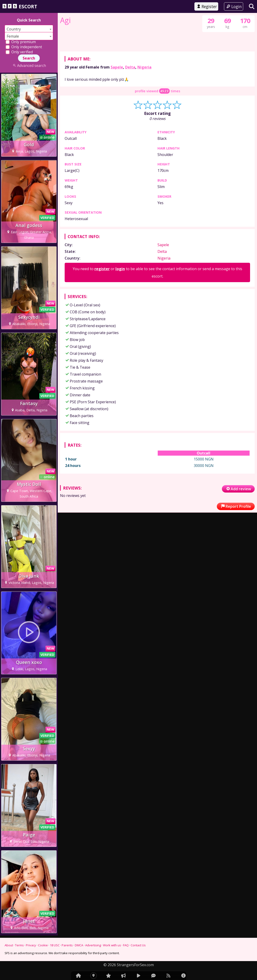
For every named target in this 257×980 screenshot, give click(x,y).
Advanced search (29, 66)
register (102, 452)
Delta (130, 250)
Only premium (21, 42)
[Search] (252, 6)
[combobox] (29, 29)
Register (206, 6)
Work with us (112, 945)
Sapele (117, 250)
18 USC (55, 945)
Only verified (19, 52)
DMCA (79, 945)
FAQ (126, 945)
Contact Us (138, 945)
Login (234, 6)
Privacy (31, 945)
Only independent (24, 47)
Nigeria (144, 250)
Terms (19, 945)
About (9, 945)
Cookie (43, 945)
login (120, 452)
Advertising (93, 945)
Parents (67, 945)
